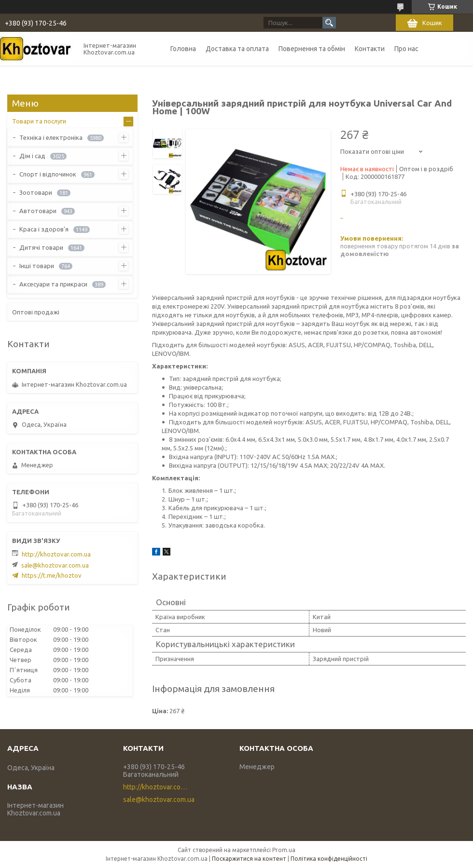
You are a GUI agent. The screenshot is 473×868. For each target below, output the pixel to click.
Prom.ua (284, 850)
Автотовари (38, 211)
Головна (183, 49)
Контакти (370, 49)
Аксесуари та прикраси (53, 284)
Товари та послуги (39, 121)
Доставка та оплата (237, 49)
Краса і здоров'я (44, 229)
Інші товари (37, 266)
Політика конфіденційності (329, 859)
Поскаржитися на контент (249, 859)
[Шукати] (329, 23)
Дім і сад (32, 156)
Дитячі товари (41, 247)
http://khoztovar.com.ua (56, 554)
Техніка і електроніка (51, 137)
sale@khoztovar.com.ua (55, 565)
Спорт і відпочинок (48, 174)
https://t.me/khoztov (52, 575)
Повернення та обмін (312, 49)
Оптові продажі (36, 312)
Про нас (406, 49)
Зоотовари (36, 192)
